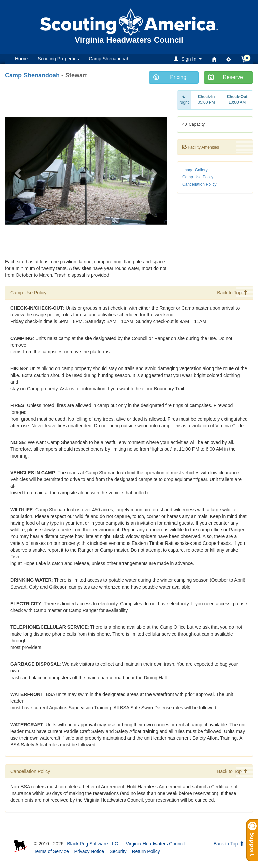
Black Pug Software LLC (92, 844)
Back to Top (232, 293)
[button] (189, 59)
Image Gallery (195, 170)
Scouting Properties (58, 59)
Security (118, 851)
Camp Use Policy (198, 177)
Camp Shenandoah (109, 59)
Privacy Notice (89, 851)
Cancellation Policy (199, 184)
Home (21, 59)
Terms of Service (51, 851)
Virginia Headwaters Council (155, 844)
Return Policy (146, 851)
